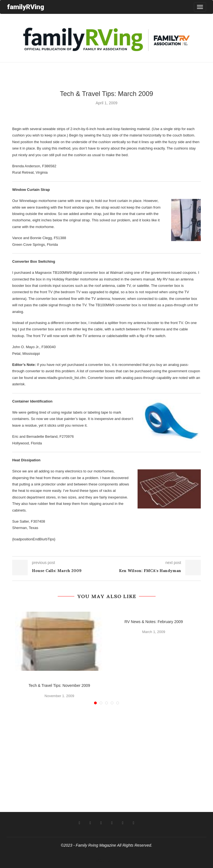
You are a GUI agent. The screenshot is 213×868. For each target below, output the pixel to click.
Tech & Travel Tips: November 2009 (59, 685)
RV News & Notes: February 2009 (154, 622)
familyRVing (26, 7)
